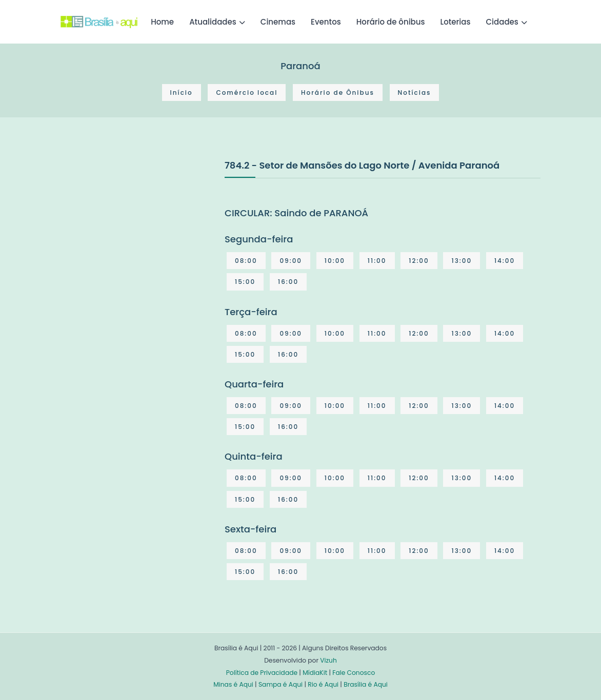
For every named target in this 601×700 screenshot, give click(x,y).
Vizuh (328, 660)
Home (162, 22)
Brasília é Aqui (366, 684)
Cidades (502, 22)
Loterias (456, 22)
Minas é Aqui (233, 684)
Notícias (415, 92)
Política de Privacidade (262, 673)
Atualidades (213, 22)
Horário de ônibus (391, 22)
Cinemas (278, 22)
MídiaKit (315, 673)
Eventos (326, 22)
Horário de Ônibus (338, 92)
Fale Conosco (354, 673)
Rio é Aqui (323, 684)
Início (182, 92)
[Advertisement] (137, 235)
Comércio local (247, 92)
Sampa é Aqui (281, 684)
